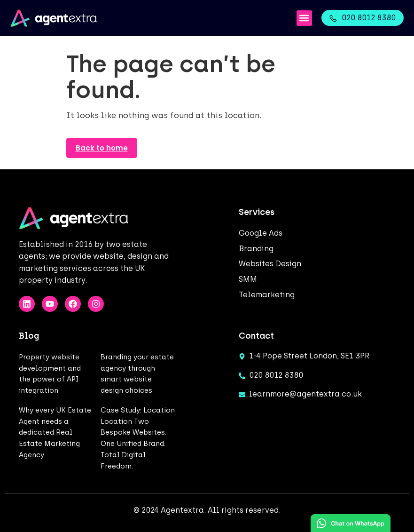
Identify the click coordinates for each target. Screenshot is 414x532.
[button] (304, 18)
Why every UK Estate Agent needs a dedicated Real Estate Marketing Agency (55, 433)
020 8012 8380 (369, 18)
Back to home (102, 148)
